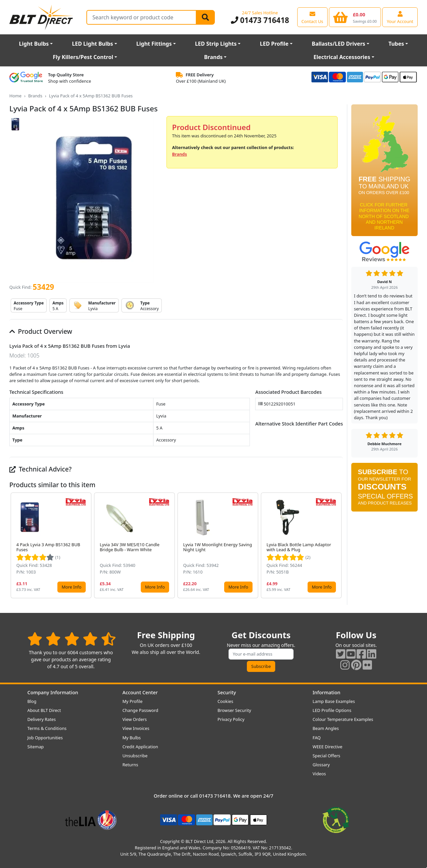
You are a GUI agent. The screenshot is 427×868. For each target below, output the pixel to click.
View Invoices (136, 728)
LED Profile (274, 44)
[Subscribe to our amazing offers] (261, 654)
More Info (72, 587)
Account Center (140, 692)
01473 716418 (260, 20)
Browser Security (234, 710)
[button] (338, 545)
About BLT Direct (44, 710)
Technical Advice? (41, 469)
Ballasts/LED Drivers (339, 44)
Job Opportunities (45, 738)
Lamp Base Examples (334, 701)
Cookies (225, 701)
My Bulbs (132, 738)
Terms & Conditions (47, 728)
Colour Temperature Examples (343, 719)
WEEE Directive (327, 747)
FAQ (317, 738)
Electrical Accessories (342, 57)
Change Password (140, 710)
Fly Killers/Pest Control (83, 57)
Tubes (396, 44)
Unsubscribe (135, 756)
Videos (319, 774)
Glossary (321, 765)
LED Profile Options (332, 710)
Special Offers (326, 756)
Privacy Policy (231, 719)
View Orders (135, 719)
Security (227, 692)
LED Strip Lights (216, 44)
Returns (130, 765)
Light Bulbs (34, 44)
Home (15, 96)
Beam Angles (326, 728)
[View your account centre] (400, 17)
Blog (32, 701)
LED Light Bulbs (93, 44)
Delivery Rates (42, 719)
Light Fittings (154, 44)
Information (326, 692)
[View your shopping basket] (355, 17)
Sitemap (36, 747)
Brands (213, 57)
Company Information (53, 692)
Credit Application (140, 747)
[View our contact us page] (312, 17)
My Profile (132, 701)
